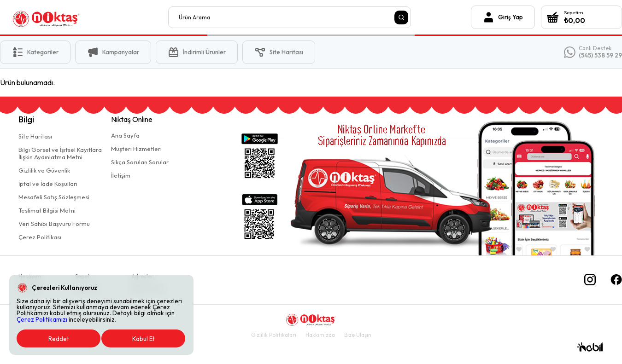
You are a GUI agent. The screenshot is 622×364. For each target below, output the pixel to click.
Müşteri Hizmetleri (136, 149)
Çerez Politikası (40, 237)
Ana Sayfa (125, 135)
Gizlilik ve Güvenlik (44, 170)
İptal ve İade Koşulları (48, 184)
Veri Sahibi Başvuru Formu (54, 224)
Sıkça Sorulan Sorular (140, 162)
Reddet (59, 339)
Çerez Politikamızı (42, 319)
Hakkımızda (320, 335)
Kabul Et (144, 339)
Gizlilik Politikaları (274, 335)
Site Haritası (35, 136)
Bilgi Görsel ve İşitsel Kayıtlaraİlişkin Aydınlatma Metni (60, 153)
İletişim (121, 175)
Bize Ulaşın (358, 335)
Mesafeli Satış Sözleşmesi (54, 197)
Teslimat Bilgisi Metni (47, 210)
